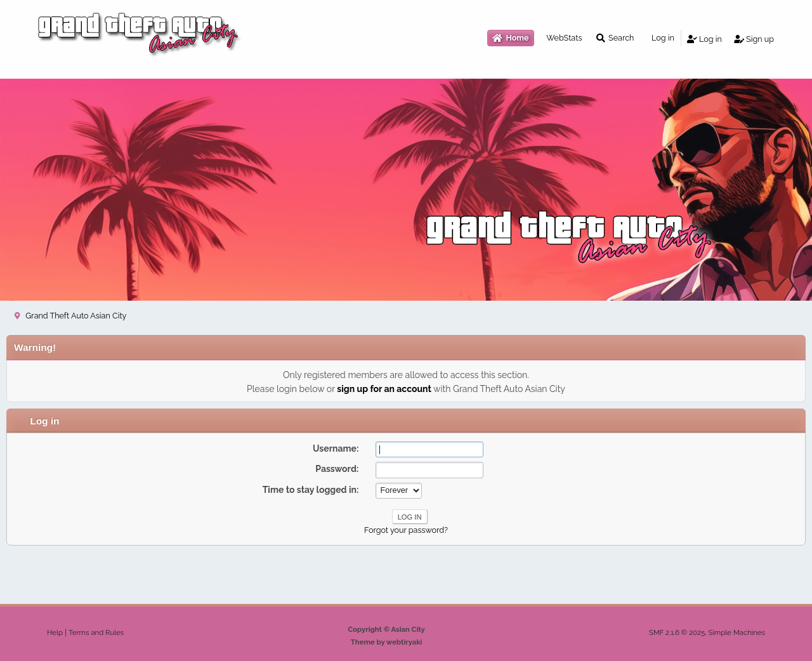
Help (55, 632)
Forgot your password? (406, 530)
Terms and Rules (96, 632)
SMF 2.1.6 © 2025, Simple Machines (707, 632)
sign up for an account (384, 389)
